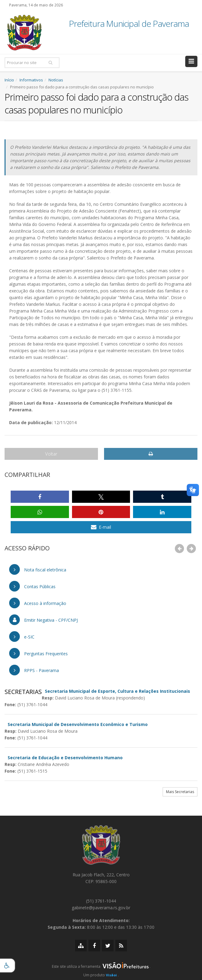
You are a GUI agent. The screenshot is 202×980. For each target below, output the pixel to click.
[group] (101, 968)
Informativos (31, 80)
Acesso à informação (38, 603)
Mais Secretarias (180, 792)
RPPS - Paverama (34, 670)
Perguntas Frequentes (38, 653)
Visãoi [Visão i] (111, 975)
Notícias (56, 80)
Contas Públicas (32, 586)
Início (9, 80)
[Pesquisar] (50, 63)
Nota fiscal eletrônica (38, 569)
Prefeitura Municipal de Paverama (129, 24)
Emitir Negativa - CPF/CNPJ (43, 620)
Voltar (51, 454)
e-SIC (22, 637)
